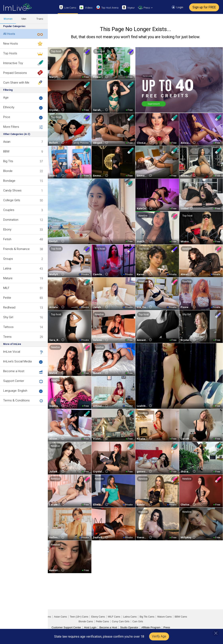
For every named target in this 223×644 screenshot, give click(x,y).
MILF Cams (114, 617)
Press (167, 627)
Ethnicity (23, 108)
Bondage (9, 181)
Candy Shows (12, 190)
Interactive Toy (13, 63)
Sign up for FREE (204, 7)
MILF (6, 288)
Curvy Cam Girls (121, 622)
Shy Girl (8, 317)
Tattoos (8, 327)
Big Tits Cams (147, 617)
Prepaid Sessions (15, 73)
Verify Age (159, 636)
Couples (9, 210)
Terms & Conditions (16, 400)
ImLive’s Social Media (23, 362)
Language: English (23, 391)
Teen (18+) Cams (79, 617)
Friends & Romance (16, 249)
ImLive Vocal (12, 352)
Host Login (90, 627)
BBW (6, 151)
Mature (8, 278)
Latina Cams (130, 617)
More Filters (23, 127)
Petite (7, 298)
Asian (7, 142)
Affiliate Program (151, 627)
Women (8, 19)
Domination (11, 220)
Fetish (7, 239)
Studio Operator (129, 627)
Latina (7, 268)
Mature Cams (164, 617)
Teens (7, 337)
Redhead (9, 307)
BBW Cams (181, 617)
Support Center (14, 381)
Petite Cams (102, 622)
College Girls (12, 200)
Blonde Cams (86, 622)
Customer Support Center (66, 627)
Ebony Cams (98, 617)
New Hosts (11, 44)
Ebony (7, 229)
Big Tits (8, 161)
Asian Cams (60, 617)
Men (24, 19)
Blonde (8, 171)
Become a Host (14, 371)
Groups (8, 259)
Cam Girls (138, 622)
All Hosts (9, 34)
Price (23, 117)
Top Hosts (10, 53)
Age (23, 98)
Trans (40, 19)
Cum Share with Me (16, 83)
